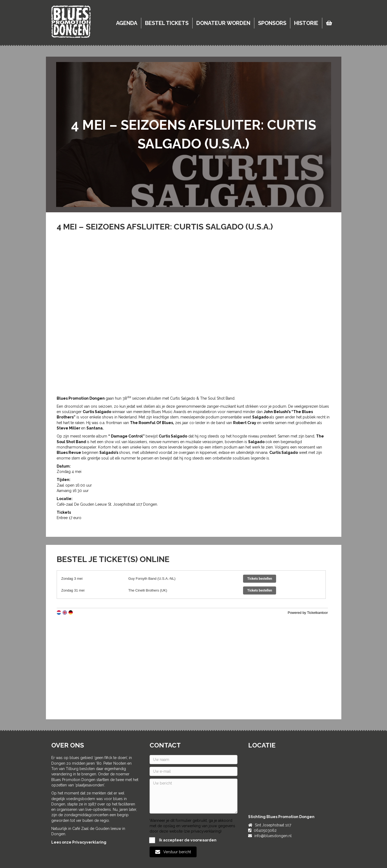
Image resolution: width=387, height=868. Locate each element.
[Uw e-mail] (194, 771)
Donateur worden (223, 23)
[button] (173, 852)
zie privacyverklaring (203, 831)
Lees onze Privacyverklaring (79, 842)
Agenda (127, 23)
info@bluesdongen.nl (273, 836)
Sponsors (272, 23)
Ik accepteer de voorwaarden (183, 840)
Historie (306, 23)
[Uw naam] (194, 760)
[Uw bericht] (194, 796)
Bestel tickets (167, 23)
